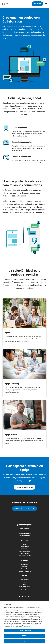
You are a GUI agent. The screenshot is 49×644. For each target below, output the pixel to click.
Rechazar (24, 636)
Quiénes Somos (25, 580)
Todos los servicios (24, 553)
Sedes (25, 584)
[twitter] (26, 596)
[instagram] (29, 596)
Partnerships (25, 569)
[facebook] (19, 596)
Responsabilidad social (24, 587)
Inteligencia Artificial (25, 551)
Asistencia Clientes (24, 529)
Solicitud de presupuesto (24, 533)
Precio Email (24, 564)
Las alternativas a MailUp (24, 556)
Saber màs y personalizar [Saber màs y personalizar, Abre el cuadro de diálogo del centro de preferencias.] (24, 631)
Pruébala (37, 4)
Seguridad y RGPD (25, 589)
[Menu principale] (45, 4)
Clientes (24, 582)
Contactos (24, 531)
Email (24, 544)
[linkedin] (23, 596)
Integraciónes (24, 549)
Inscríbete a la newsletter (24, 509)
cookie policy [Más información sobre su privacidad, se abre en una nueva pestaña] (27, 627)
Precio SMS (24, 567)
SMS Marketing (25, 546)
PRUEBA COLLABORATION (24, 487)
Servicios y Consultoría (25, 571)
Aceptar (24, 642)
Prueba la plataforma (25, 536)
